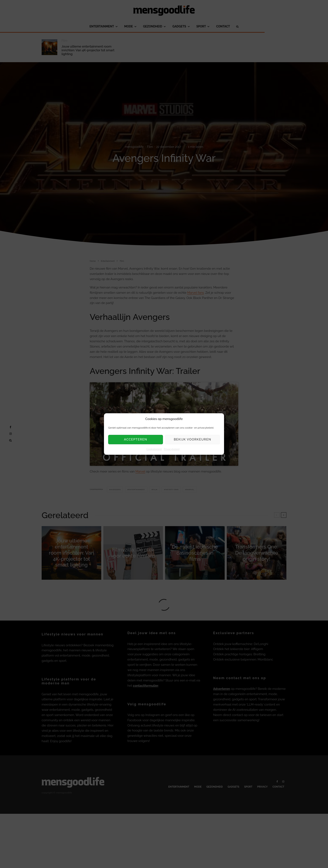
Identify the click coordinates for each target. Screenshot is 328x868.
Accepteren (136, 440)
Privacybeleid (172, 449)
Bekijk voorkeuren (193, 440)
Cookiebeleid (154, 449)
